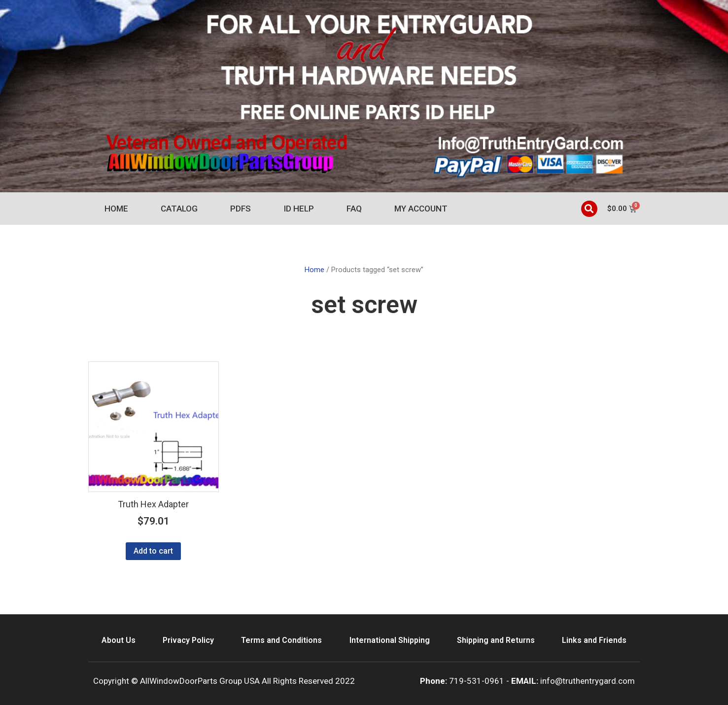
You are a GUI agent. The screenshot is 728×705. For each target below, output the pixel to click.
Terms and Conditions (281, 640)
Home (116, 209)
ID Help (299, 209)
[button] (589, 209)
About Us (119, 640)
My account (421, 209)
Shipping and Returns (496, 640)
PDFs (241, 209)
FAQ (354, 209)
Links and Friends (594, 640)
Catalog (179, 209)
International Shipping (390, 640)
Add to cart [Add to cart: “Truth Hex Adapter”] (153, 551)
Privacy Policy (188, 640)
